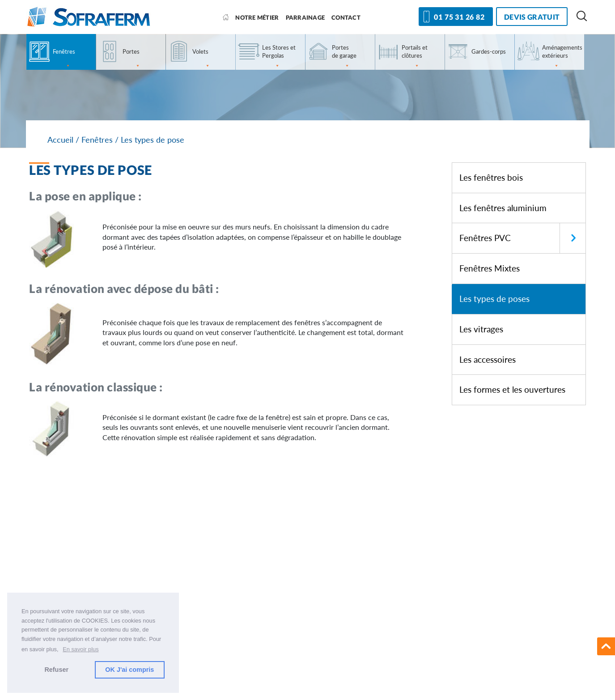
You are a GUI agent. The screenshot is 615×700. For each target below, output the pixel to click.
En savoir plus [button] (81, 649)
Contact (346, 17)
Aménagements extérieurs (562, 57)
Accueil (60, 140)
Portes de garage (344, 57)
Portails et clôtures (415, 57)
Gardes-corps (489, 51)
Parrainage (305, 17)
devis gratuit (532, 17)
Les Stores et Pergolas (279, 57)
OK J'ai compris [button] (129, 670)
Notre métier (257, 17)
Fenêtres (64, 59)
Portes (131, 59)
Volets (201, 59)
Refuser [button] (56, 670)
